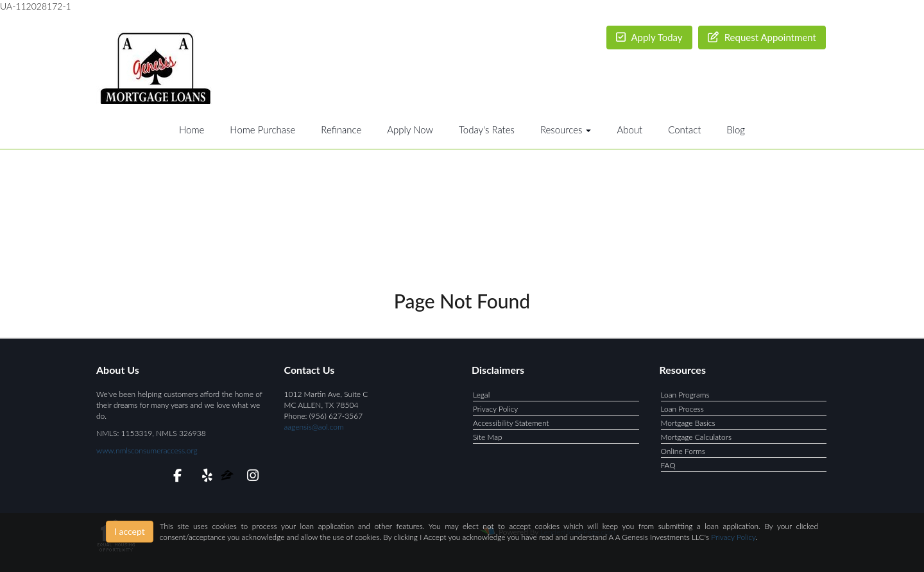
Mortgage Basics (688, 423)
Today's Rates (487, 130)
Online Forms (683, 451)
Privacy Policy (495, 409)
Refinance (341, 130)
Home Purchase (262, 130)
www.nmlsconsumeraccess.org (147, 450)
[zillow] (228, 477)
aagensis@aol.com (314, 427)
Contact (684, 130)
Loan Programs (685, 395)
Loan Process (682, 409)
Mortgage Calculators (697, 437)
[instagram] (251, 477)
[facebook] (174, 477)
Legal (481, 395)
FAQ (668, 465)
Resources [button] (566, 130)
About (629, 130)
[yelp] (204, 477)
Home (192, 130)
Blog (736, 130)
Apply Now (410, 130)
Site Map (488, 437)
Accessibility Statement (511, 423)
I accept (130, 531)
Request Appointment (762, 37)
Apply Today (649, 37)
